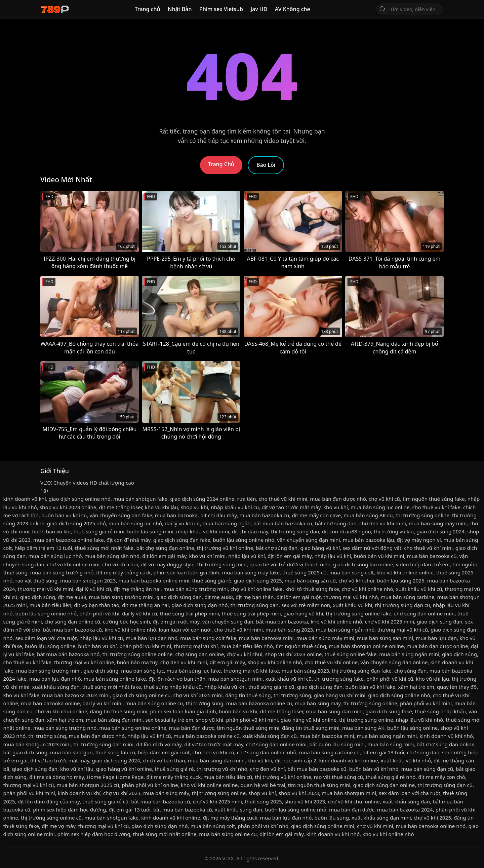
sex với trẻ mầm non (306, 605)
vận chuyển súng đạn (228, 621)
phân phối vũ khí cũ (390, 679)
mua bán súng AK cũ (368, 515)
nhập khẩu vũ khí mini (203, 531)
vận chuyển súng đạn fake (121, 515)
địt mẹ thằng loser (120, 507)
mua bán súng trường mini (196, 589)
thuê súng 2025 (263, 801)
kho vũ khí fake (21, 695)
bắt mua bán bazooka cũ (283, 523)
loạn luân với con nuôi (185, 630)
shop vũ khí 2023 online (68, 507)
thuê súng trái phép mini (190, 613)
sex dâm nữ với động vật (372, 548)
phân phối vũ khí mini (145, 646)
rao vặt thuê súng (36, 580)
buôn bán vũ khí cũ (64, 515)
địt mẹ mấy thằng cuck (123, 572)
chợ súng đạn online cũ (73, 621)
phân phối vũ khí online (150, 785)
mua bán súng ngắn (226, 523)
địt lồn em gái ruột (298, 597)
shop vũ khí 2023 (299, 793)
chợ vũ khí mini (375, 826)
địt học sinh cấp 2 (295, 760)
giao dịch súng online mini (323, 826)
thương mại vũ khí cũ (402, 630)
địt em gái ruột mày (176, 621)
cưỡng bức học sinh (126, 621)
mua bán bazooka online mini (154, 580)
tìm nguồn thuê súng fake (434, 499)
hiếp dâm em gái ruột (164, 752)
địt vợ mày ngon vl (419, 540)
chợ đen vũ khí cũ (213, 752)
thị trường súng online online (138, 654)
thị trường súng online (422, 515)
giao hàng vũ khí (320, 548)
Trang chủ (148, 9)
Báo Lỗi (266, 165)
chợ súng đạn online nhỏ (267, 752)
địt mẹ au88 (72, 597)
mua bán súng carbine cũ (330, 752)
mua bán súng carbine (407, 597)
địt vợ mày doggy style (168, 564)
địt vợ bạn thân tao (97, 605)
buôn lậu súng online (50, 646)
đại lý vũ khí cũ (182, 523)
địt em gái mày (227, 662)
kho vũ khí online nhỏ (336, 621)
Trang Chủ (221, 164)
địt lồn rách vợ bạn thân (177, 679)
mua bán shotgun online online (366, 646)
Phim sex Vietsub (221, 9)
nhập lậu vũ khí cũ (101, 638)
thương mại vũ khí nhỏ (351, 597)
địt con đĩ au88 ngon (347, 531)
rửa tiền (246, 499)
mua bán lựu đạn (436, 638)
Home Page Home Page (115, 777)
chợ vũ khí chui (120, 564)
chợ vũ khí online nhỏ (368, 589)
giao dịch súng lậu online (363, 564)
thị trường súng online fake (359, 613)
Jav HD (259, 9)
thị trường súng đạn (295, 531)
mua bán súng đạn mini (334, 711)
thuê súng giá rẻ (212, 580)
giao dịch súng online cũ (141, 695)
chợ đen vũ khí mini (383, 523)
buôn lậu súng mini (150, 531)
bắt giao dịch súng (25, 752)
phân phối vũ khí (99, 613)
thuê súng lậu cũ (115, 752)
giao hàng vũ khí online (309, 720)
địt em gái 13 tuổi (383, 752)
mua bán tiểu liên (50, 605)
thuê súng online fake (350, 654)
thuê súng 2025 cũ (304, 572)
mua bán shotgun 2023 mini (37, 744)
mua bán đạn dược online (437, 646)
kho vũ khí (336, 507)
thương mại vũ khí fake (251, 671)
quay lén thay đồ (457, 687)
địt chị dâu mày (218, 515)
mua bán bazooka (176, 515)
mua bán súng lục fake (194, 671)
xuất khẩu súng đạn (56, 687)
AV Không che (293, 9)
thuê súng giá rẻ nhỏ (391, 777)
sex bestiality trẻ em (169, 720)
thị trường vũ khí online (225, 548)
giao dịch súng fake (389, 711)
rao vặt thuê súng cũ (338, 777)
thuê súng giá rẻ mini (99, 531)
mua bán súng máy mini (438, 523)
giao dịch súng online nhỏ (80, 499)
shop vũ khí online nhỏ (275, 662)
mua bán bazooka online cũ (259, 703)
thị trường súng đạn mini (103, 744)
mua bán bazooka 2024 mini (76, 695)
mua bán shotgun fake (140, 499)
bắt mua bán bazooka (282, 621)
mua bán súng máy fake (251, 572)
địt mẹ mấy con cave (316, 515)
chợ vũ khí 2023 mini (390, 621)
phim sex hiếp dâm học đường (69, 809)
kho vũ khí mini (207, 556)
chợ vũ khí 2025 (432, 818)
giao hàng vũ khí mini (340, 695)
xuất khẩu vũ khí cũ (419, 589)
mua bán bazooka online (50, 703)
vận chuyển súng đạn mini (308, 540)
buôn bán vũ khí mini (379, 556)
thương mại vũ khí (196, 646)
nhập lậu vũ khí (247, 556)
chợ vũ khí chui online (61, 711)
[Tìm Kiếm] (382, 9)
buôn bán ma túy (137, 662)
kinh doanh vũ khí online (348, 760)
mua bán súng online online (133, 728)
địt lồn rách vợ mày (159, 744)
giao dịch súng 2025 (258, 580)
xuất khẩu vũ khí (352, 605)
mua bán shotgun (71, 752)
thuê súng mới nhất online (165, 834)
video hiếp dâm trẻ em (423, 564)
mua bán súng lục (142, 671)
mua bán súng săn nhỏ (112, 556)
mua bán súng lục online (380, 507)
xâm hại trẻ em (416, 687)
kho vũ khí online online (405, 572)
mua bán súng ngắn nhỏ (345, 630)
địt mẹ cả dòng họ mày (57, 777)
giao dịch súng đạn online (384, 785)
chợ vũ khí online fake (257, 589)
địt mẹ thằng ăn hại (137, 589)
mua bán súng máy (318, 703)
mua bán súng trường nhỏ (62, 572)
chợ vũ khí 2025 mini (198, 695)
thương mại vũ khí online (84, 662)
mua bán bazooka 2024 (405, 809)
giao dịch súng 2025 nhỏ (76, 523)
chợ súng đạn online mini (424, 613)
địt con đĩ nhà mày (129, 540)
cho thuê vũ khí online (331, 662)
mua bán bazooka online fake (69, 540)
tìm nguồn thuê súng (301, 646)
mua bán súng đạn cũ (427, 769)
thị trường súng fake (339, 679)
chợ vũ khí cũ (384, 499)
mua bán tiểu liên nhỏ (247, 646)
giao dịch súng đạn (179, 597)
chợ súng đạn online (199, 654)
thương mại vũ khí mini (45, 589)
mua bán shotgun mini (235, 679)
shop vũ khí (195, 507)
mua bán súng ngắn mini (409, 654)
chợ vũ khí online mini (73, 564)
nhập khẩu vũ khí (225, 687)
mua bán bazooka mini (266, 638)
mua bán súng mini (391, 744)
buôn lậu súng (332, 818)
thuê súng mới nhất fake (104, 548)
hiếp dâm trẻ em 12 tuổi (44, 548)
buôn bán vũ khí (51, 531)
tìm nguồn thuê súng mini (248, 728)
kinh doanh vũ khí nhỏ (446, 736)
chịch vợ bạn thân (164, 760)
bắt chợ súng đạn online (165, 548)
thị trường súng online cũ (51, 818)
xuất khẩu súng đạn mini (381, 818)
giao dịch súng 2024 (440, 531)
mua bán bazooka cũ (265, 515)
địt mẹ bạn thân (255, 597)
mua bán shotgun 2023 (88, 580)
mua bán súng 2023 (289, 630)
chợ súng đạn (411, 671)
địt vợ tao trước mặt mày (291, 507)
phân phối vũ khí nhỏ (263, 826)
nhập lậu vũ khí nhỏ (420, 720)
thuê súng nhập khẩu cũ (173, 687)
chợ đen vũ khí (268, 769)
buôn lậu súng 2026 (401, 580)
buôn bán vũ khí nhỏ (374, 769)
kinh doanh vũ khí (25, 499)
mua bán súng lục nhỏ (135, 523)
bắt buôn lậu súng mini (337, 744)
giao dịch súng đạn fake (182, 540)
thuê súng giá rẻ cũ (271, 687)
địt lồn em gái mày (164, 556)
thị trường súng (292, 695)
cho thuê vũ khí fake (436, 507)
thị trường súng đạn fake (362, 671)
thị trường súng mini (222, 564)
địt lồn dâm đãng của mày (49, 801)
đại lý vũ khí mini (103, 703)
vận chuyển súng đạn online (394, 662)
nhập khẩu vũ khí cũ (235, 507)
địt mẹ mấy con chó (442, 777)
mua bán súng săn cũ (310, 580)
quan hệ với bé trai (263, 785)
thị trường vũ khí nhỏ (222, 769)
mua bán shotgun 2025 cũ (88, 785)
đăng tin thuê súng (248, 695)
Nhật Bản (180, 9)
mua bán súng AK (363, 728)
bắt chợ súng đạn (336, 523)
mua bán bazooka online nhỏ (431, 826)
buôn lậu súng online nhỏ (244, 540)
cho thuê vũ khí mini (283, 499)
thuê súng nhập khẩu (440, 711)
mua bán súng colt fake (208, 638)
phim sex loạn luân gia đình (186, 572)
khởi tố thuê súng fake (312, 589)
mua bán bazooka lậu (368, 540)
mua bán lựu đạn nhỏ (152, 638)
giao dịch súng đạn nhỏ (199, 605)
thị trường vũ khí (394, 531)
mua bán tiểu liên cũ (228, 777)
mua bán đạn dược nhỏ (338, 499)
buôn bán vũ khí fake (370, 687)
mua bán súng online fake (115, 679)
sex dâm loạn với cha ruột (46, 638)
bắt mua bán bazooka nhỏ (68, 654)
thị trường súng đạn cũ (403, 605)
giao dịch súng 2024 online (202, 499)
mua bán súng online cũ (154, 703)
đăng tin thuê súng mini (119, 711)
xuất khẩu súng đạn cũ (270, 736)
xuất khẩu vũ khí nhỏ (406, 760)
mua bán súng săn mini (385, 638)
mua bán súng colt (352, 572)
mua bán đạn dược (192, 728)
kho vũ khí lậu (162, 507)
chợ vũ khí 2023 (122, 793)
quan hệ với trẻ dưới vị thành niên (290, 564)
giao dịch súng (38, 597)
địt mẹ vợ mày (58, 826)
